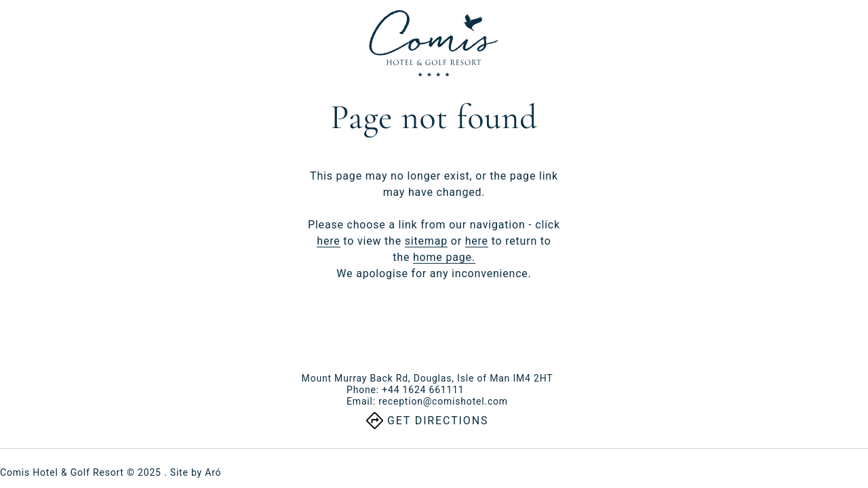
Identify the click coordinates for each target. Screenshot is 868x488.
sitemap (426, 241)
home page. (444, 257)
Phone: (405, 390)
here (328, 241)
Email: (427, 401)
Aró (213, 472)
